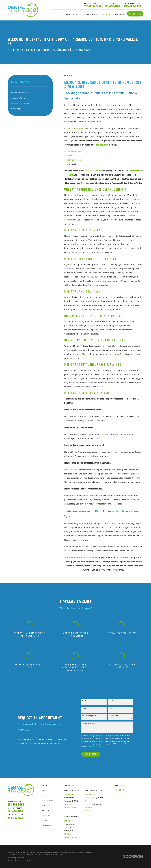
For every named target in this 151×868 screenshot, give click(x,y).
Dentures (71, 156)
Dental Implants (74, 152)
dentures (105, 434)
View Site (68, 804)
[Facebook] (124, 790)
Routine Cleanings (75, 160)
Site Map (45, 820)
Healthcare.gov (71, 470)
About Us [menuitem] (77, 15)
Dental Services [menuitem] (91, 15)
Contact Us (135, 14)
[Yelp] (116, 790)
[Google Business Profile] (120, 790)
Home (44, 790)
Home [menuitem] (68, 15)
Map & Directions (71, 808)
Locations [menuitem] (120, 15)
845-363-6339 (132, 6)
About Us (45, 795)
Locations (45, 810)
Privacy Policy (47, 825)
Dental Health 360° (75, 128)
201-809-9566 (92, 6)
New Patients (46, 805)
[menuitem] (30, 93)
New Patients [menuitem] (107, 15)
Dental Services (47, 800)
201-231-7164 (112, 6)
